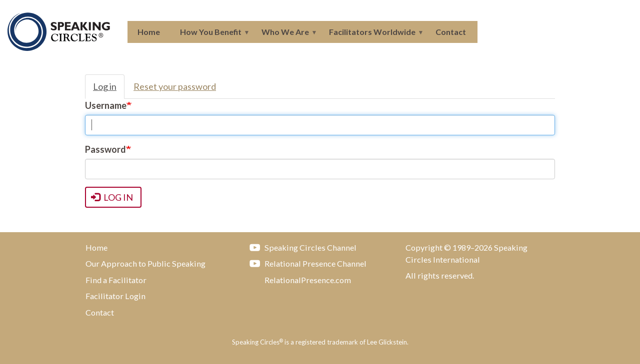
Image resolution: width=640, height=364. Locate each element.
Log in (105, 86)
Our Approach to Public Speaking (145, 263)
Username (106, 105)
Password (105, 149)
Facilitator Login (115, 296)
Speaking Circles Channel (300, 247)
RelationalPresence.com (298, 280)
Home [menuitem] (149, 32)
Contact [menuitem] (451, 32)
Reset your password (175, 86)
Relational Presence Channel (305, 263)
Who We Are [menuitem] (284, 35)
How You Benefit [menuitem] (210, 35)
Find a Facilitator (116, 280)
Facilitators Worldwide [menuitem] (371, 35)
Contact (100, 312)
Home (96, 247)
